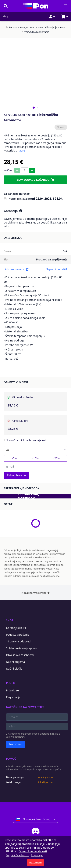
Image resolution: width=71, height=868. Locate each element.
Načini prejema (15, 662)
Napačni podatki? (57, 269)
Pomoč (11, 759)
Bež (65, 251)
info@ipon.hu (45, 782)
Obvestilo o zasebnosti (20, 655)
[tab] (34, 108)
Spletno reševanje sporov (22, 648)
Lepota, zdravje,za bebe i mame (24, 28)
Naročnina (16, 744)
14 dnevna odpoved (18, 641)
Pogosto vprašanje (18, 635)
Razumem (36, 862)
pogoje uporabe (41, 734)
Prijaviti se (12, 690)
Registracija (13, 697)
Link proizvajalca (16, 269)
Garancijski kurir (16, 628)
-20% (57, 458)
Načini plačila (14, 669)
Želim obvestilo (16, 475)
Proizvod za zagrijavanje (36, 32)
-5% (14, 458)
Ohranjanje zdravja (55, 28)
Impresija (37, 855)
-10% (35, 458)
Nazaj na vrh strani (35, 593)
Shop (6, 17)
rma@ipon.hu (46, 777)
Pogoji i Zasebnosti (17, 855)
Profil (11, 683)
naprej (22, 150)
